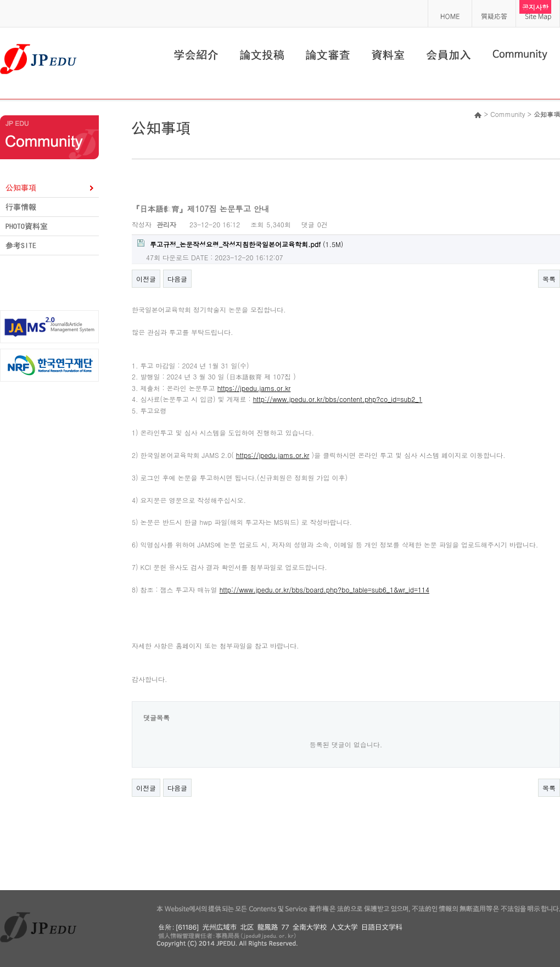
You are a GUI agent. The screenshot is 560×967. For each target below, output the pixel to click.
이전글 (146, 279)
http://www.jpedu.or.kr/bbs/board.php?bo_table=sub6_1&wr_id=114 (324, 589)
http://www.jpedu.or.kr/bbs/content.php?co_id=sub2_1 (338, 399)
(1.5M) (240, 244)
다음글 (177, 279)
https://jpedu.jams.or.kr (254, 388)
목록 (549, 279)
